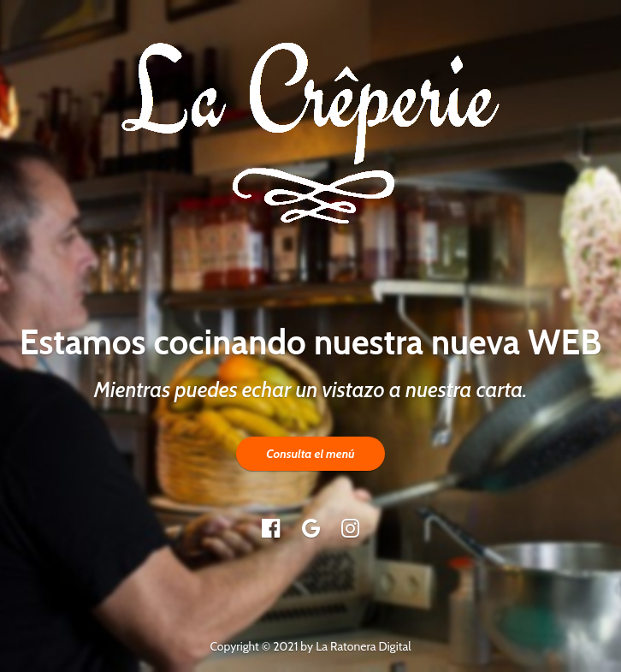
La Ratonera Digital (363, 646)
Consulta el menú (310, 454)
